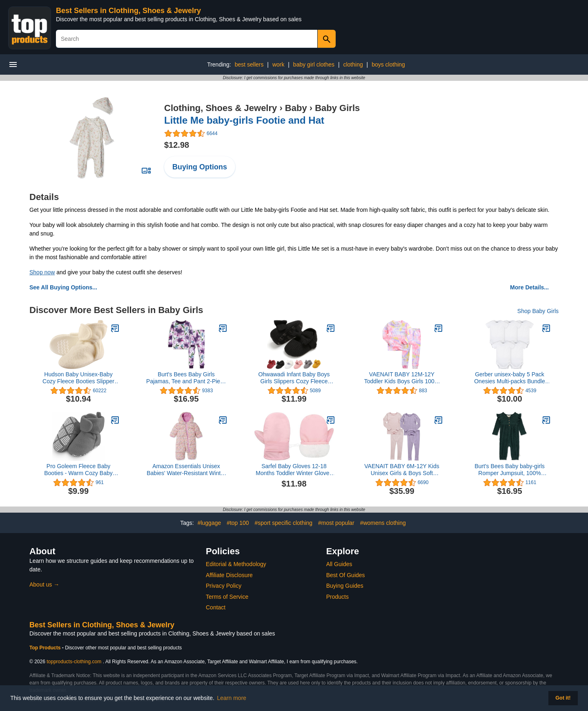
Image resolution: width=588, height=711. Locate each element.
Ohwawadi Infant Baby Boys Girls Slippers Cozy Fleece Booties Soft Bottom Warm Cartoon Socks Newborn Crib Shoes (294, 378)
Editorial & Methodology (236, 564)
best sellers (249, 64)
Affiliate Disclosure (229, 575)
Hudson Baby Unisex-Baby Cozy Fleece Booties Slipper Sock (78, 378)
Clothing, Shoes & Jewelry (220, 108)
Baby (296, 108)
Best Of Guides (346, 575)
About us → (44, 584)
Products (337, 597)
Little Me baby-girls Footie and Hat (244, 120)
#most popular (336, 523)
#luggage (209, 523)
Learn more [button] (232, 698)
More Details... (529, 287)
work (278, 64)
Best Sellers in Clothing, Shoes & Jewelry (128, 11)
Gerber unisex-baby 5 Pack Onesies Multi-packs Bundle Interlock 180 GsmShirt (510, 378)
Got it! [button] (563, 698)
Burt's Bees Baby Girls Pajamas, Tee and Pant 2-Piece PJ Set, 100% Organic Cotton (186, 378)
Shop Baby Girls (538, 311)
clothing (353, 64)
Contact (216, 607)
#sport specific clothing (284, 523)
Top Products (46, 648)
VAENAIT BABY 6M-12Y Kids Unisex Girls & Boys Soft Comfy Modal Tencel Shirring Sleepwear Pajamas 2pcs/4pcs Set (402, 470)
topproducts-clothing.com (74, 662)
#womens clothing (383, 523)
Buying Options (200, 167)
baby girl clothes (314, 64)
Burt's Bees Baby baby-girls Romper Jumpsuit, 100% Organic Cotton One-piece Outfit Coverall (510, 470)
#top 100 (238, 523)
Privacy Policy (224, 586)
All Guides (339, 564)
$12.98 (177, 145)
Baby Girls (337, 108)
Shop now (42, 272)
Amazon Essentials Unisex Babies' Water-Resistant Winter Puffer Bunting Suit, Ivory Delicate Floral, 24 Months (186, 470)
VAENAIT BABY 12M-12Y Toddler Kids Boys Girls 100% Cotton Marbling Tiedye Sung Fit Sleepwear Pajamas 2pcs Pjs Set (402, 378)
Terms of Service (227, 597)
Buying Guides (345, 586)
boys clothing (388, 64)
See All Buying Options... (63, 287)
